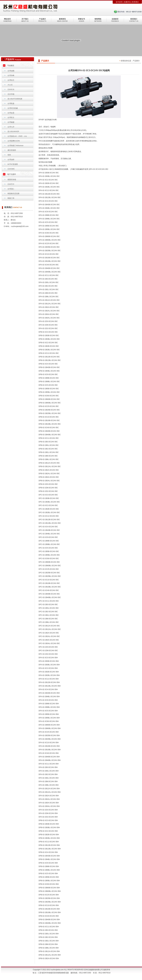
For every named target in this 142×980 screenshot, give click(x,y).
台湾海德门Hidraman (15, 146)
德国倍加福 (12, 180)
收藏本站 (127, 2)
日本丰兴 (11, 89)
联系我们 (135, 2)
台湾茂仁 (11, 189)
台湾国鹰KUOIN (14, 141)
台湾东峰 (11, 75)
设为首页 (119, 2)
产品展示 (42, 19)
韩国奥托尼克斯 (13, 194)
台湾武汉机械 (13, 108)
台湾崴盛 (11, 122)
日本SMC (11, 169)
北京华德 (11, 94)
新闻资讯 (62, 19)
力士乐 (10, 85)
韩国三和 (11, 198)
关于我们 (25, 19)
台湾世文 (11, 118)
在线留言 (115, 19)
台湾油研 (11, 160)
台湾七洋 (11, 127)
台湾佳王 (11, 80)
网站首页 (7, 19)
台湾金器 (11, 113)
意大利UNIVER (13, 132)
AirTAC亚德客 (13, 164)
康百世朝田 (12, 150)
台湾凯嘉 (11, 103)
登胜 (9, 155)
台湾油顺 (11, 71)
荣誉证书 (81, 19)
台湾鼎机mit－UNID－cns (17, 136)
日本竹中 (11, 184)
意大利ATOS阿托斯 (15, 99)
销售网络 (98, 19)
